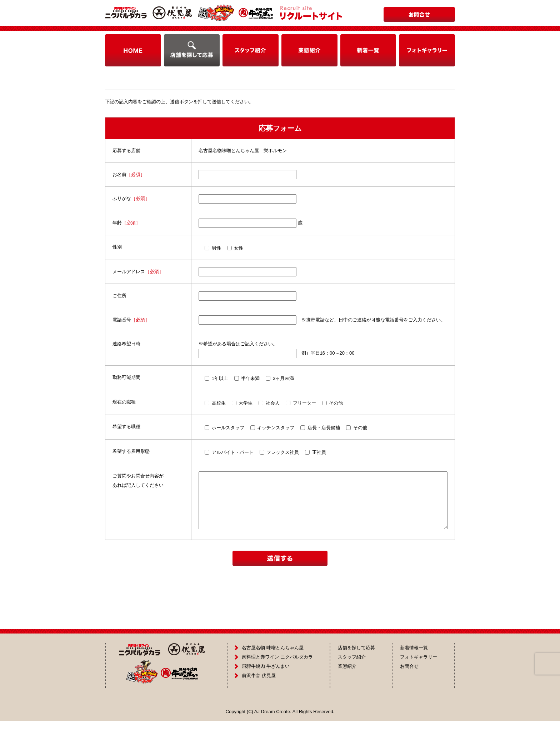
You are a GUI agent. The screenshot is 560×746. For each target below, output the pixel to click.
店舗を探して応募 (356, 673)
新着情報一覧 (414, 673)
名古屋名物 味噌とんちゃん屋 (273, 673)
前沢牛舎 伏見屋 (259, 700)
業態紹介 (347, 691)
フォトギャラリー (419, 682)
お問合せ (409, 691)
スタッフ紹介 (352, 682)
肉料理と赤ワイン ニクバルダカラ (277, 682)
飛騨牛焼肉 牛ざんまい (266, 691)
